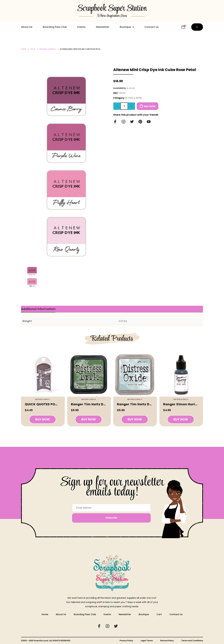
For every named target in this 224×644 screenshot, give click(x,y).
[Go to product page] (43, 375)
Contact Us (152, 27)
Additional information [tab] (38, 309)
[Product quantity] (124, 106)
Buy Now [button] (43, 419)
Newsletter (103, 27)
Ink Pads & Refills (133, 98)
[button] (197, 27)
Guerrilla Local (41, 641)
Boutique (127, 27)
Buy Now (150, 106)
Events (81, 27)
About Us (27, 27)
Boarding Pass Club (55, 27)
